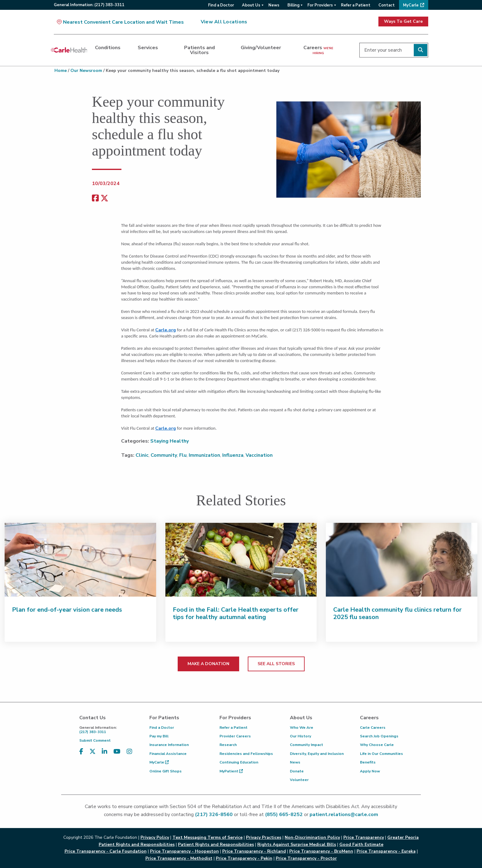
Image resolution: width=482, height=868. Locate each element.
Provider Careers (235, 736)
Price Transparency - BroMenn (321, 851)
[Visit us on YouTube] (117, 752)
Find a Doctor (162, 728)
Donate (297, 771)
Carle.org (166, 330)
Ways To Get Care (403, 21)
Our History (300, 736)
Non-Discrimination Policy (312, 837)
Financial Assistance (168, 754)
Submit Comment (95, 740)
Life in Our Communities (381, 754)
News (295, 762)
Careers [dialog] (318, 50)
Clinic (142, 455)
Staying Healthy (170, 441)
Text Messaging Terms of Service (207, 837)
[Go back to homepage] (69, 50)
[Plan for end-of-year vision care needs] (80, 560)
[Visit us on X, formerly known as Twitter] (93, 752)
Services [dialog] (148, 48)
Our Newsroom (86, 71)
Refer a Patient (233, 728)
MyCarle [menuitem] (411, 5)
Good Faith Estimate (361, 844)
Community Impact (306, 745)
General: (89, 5)
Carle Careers (373, 728)
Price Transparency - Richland (254, 851)
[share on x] (105, 198)
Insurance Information (169, 745)
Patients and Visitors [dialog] (200, 50)
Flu (183, 455)
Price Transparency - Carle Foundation (106, 851)
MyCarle (159, 762)
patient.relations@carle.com (344, 815)
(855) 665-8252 (284, 815)
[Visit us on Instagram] (129, 752)
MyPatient (231, 771)
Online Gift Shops (166, 771)
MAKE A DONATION (208, 664)
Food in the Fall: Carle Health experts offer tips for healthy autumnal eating (236, 613)
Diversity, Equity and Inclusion (317, 754)
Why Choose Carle (377, 745)
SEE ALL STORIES (276, 664)
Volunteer (299, 780)
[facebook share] (95, 198)
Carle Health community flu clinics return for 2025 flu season (397, 613)
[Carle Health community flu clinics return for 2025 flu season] (402, 560)
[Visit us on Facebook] (81, 752)
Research (228, 745)
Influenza (233, 455)
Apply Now (370, 771)
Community (164, 455)
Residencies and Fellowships (246, 754)
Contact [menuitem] (387, 5)
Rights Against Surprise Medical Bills (297, 844)
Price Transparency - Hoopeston (184, 851)
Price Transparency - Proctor (306, 858)
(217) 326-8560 (214, 815)
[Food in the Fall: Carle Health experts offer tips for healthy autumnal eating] (241, 560)
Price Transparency (364, 837)
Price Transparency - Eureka (386, 851)
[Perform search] (421, 50)
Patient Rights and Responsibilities (216, 844)
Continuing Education (239, 762)
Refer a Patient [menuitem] (356, 5)
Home (61, 71)
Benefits (368, 762)
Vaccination (259, 455)
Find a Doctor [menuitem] (221, 5)
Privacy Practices (264, 837)
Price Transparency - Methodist (179, 858)
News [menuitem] (274, 5)
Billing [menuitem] (293, 5)
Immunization (204, 455)
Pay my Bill (159, 736)
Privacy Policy (155, 837)
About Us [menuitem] (251, 5)
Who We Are (302, 728)
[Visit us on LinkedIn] (105, 752)
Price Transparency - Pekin (244, 858)
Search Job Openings (379, 736)
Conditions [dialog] (108, 48)
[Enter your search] (394, 50)
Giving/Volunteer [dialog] (261, 48)
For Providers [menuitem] (320, 5)
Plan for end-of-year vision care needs (67, 610)
